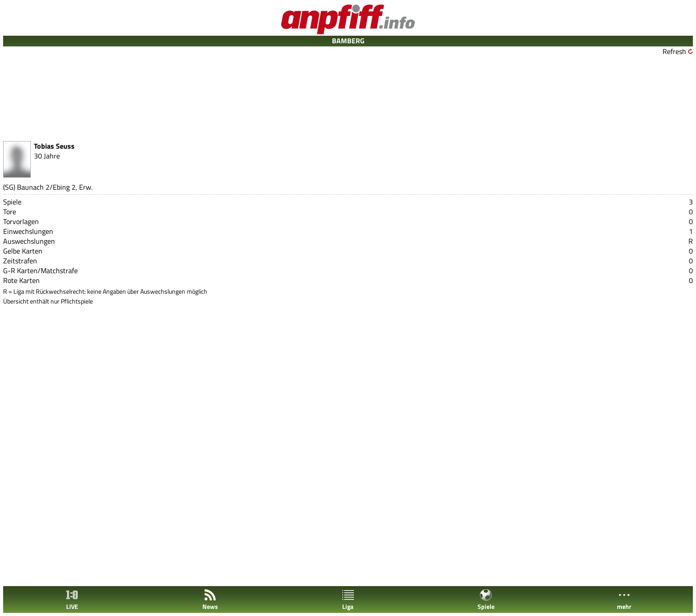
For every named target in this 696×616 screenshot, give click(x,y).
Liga (348, 600)
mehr (624, 600)
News (210, 600)
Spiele (486, 600)
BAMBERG (348, 41)
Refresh (674, 51)
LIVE (72, 600)
